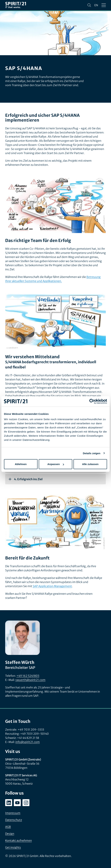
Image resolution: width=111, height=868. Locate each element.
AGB (8, 827)
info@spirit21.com (28, 742)
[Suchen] (89, 5)
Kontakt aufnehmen (18, 840)
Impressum (13, 813)
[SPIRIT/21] (16, 5)
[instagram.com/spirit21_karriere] (26, 803)
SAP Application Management (52, 586)
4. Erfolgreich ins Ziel (26, 479)
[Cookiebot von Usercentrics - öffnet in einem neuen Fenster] (92, 401)
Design (10, 834)
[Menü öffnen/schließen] (104, 5)
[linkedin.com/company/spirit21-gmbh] (9, 803)
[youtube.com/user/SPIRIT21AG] (17, 803)
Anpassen (56, 464)
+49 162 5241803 (28, 676)
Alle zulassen (90, 464)
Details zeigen (92, 453)
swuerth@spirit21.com (30, 680)
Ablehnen (21, 464)
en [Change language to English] (96, 5)
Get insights (13, 847)
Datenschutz (14, 820)
